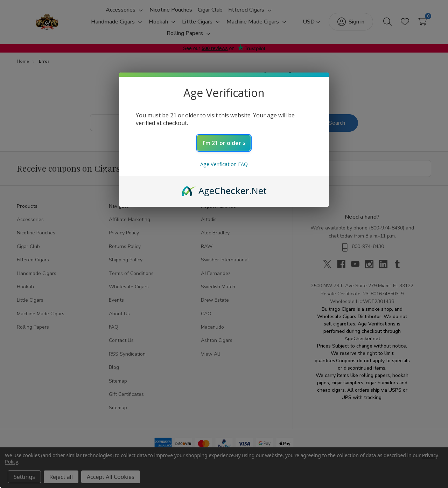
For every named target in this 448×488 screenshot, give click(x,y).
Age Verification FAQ (224, 164)
